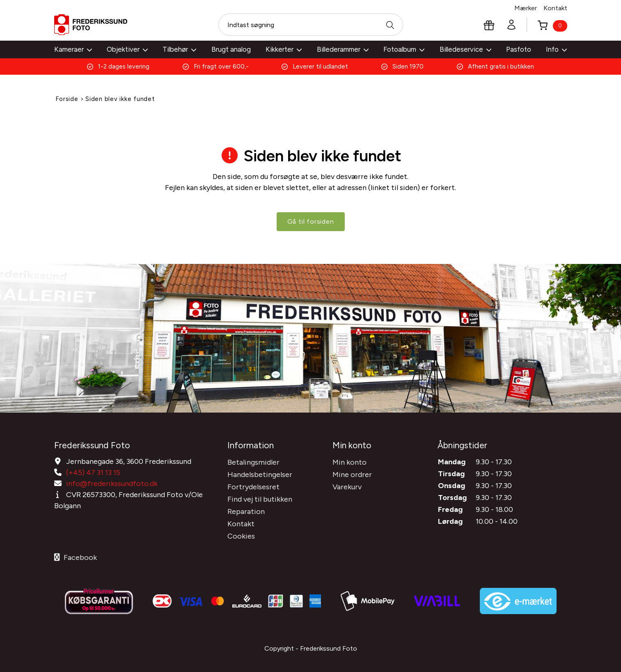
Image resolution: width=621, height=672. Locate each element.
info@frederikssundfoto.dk (112, 483)
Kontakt (555, 8)
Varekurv (347, 486)
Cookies (241, 536)
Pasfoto (519, 49)
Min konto (349, 462)
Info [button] (556, 49)
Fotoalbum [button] (404, 49)
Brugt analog (231, 49)
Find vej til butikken (260, 499)
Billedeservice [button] (465, 49)
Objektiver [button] (127, 49)
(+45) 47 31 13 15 (93, 472)
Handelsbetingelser (260, 474)
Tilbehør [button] (179, 49)
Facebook (76, 557)
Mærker (526, 8)
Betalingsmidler (253, 462)
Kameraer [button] (73, 49)
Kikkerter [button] (284, 49)
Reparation (246, 511)
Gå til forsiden (311, 224)
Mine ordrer (352, 474)
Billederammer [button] (343, 49)
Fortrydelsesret (253, 486)
